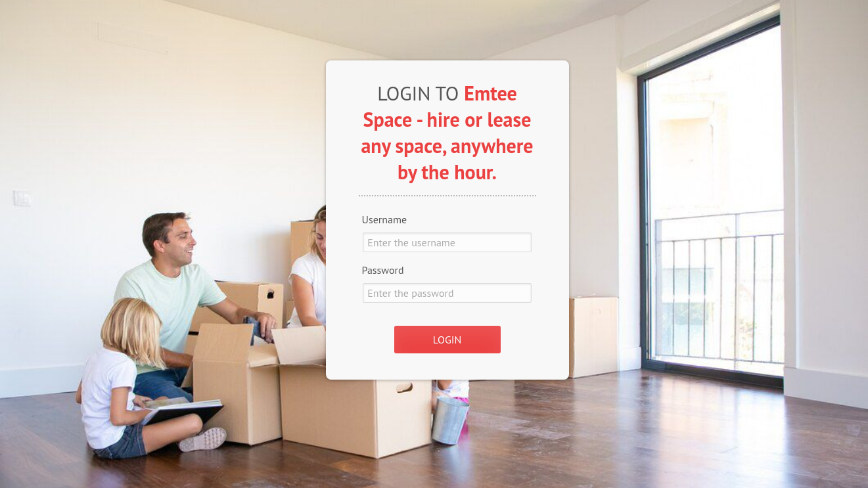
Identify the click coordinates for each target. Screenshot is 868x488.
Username (385, 219)
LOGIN (447, 340)
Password (383, 270)
